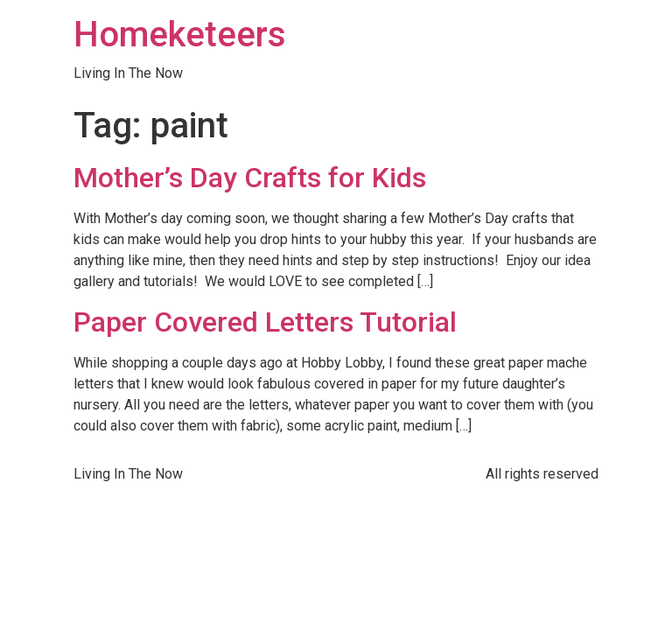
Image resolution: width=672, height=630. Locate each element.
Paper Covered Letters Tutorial (265, 322)
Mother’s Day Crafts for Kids (250, 178)
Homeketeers (180, 35)
